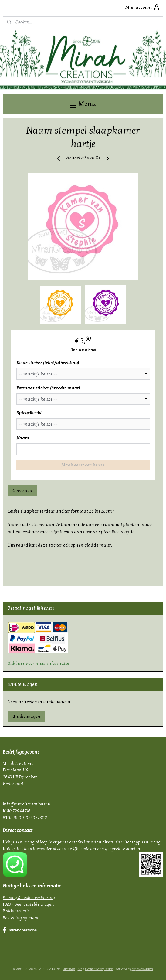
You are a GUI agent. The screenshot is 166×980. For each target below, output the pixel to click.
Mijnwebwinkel (142, 969)
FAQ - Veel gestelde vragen (28, 904)
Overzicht (22, 490)
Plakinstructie (16, 911)
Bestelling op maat (21, 918)
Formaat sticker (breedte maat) (48, 388)
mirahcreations (20, 930)
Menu (83, 104)
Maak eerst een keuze (83, 465)
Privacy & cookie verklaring (29, 898)
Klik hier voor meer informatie (38, 663)
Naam (23, 438)
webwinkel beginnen (99, 969)
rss (80, 969)
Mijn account (143, 7)
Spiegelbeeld (29, 413)
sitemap (69, 969)
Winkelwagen (26, 716)
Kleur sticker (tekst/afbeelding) (48, 363)
